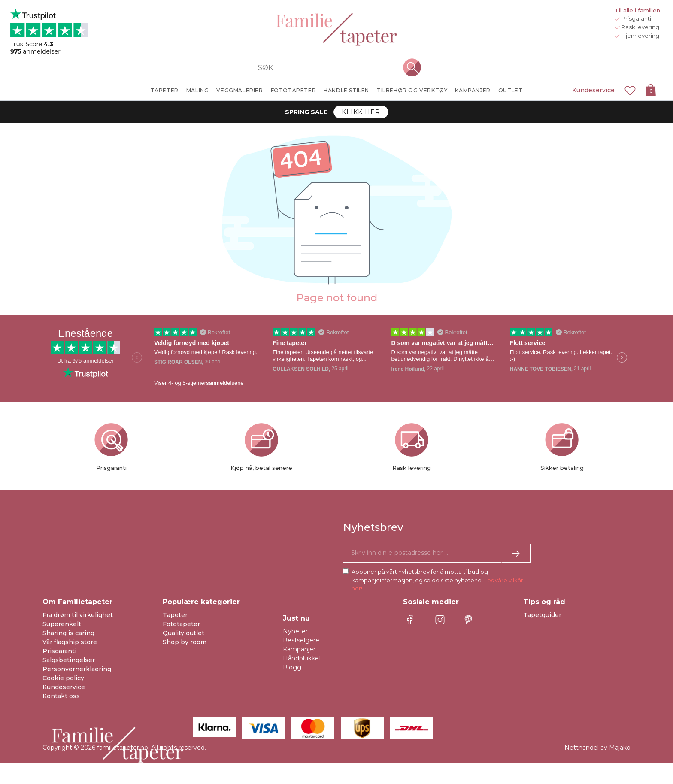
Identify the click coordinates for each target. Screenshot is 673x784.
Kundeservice (593, 90)
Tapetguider (542, 615)
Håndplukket (302, 658)
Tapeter (175, 615)
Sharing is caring (68, 633)
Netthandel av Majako (597, 748)
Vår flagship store (70, 642)
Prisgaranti (59, 651)
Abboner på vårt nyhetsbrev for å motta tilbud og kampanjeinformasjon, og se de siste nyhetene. (437, 580)
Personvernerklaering (77, 669)
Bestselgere (301, 640)
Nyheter (295, 631)
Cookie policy (63, 678)
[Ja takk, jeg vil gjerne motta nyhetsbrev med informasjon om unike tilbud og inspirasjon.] (437, 553)
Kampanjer (299, 649)
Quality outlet (183, 633)
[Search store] (331, 67)
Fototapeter (181, 624)
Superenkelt (62, 624)
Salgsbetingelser (69, 660)
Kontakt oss (61, 696)
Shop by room (185, 642)
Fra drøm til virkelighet (78, 615)
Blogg (292, 667)
